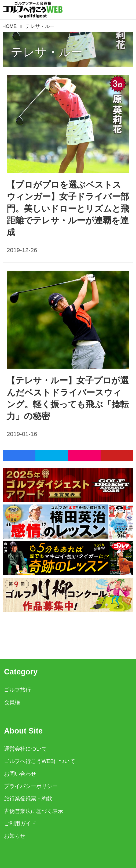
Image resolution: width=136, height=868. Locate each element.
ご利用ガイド (20, 823)
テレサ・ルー (47, 52)
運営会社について (25, 749)
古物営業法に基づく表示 (34, 811)
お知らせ (15, 836)
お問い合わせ (20, 774)
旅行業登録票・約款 (28, 798)
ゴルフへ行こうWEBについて (40, 761)
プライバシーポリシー (31, 786)
